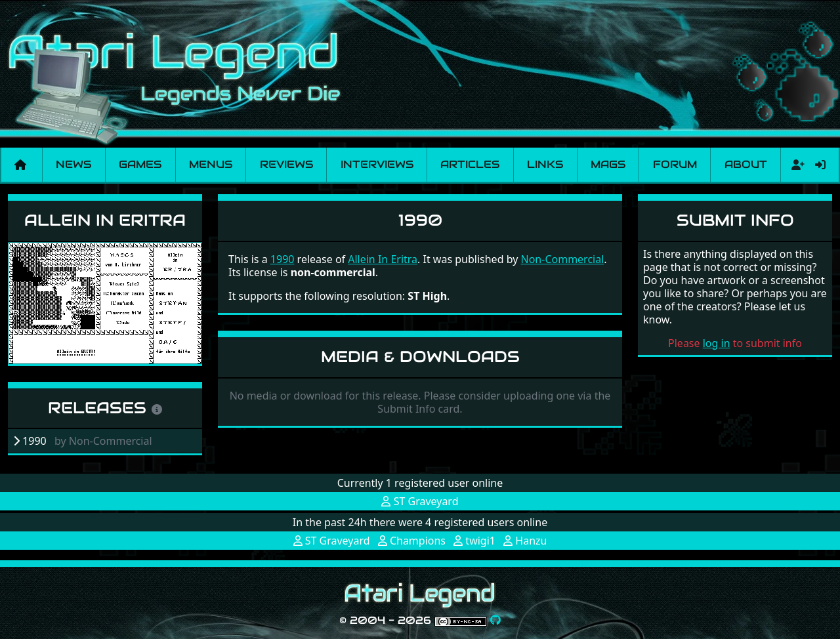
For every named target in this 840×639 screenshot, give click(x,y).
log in (717, 343)
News (73, 164)
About (746, 164)
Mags (608, 164)
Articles (470, 164)
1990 (283, 259)
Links (545, 164)
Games (140, 164)
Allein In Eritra (105, 220)
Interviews (377, 164)
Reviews (286, 164)
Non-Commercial (563, 259)
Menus (211, 164)
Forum (675, 164)
